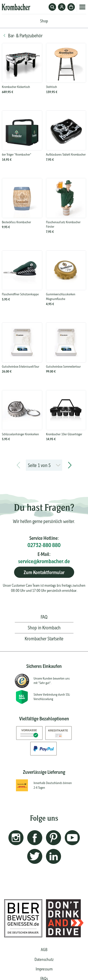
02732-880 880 (44, 545)
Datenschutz (44, 959)
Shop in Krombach (44, 628)
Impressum (44, 969)
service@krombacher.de (44, 561)
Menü (82, 7)
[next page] (70, 465)
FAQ (44, 617)
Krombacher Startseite (44, 639)
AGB (44, 950)
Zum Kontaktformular (44, 572)
